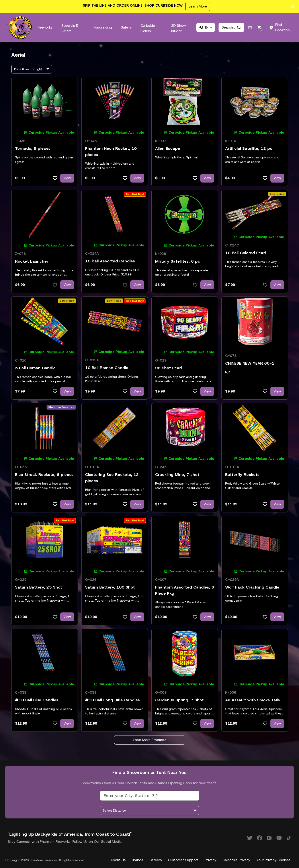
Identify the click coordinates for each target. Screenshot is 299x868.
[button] (206, 27)
